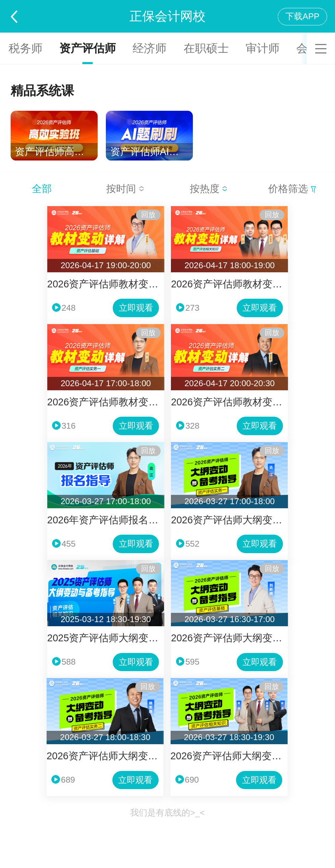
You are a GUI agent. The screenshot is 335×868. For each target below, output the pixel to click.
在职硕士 (206, 48)
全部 (42, 189)
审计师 (263, 48)
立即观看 (136, 308)
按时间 (125, 189)
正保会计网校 (167, 16)
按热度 (209, 189)
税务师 (26, 48)
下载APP (302, 16)
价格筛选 (292, 189)
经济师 (150, 48)
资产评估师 (88, 48)
